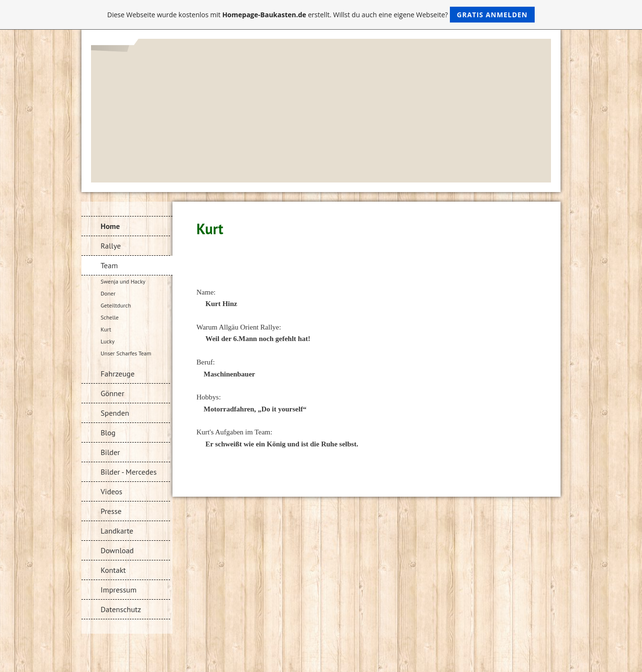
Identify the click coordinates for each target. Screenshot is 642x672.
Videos (111, 491)
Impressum (119, 590)
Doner (108, 293)
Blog (108, 433)
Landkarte (117, 531)
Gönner (112, 393)
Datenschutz (121, 609)
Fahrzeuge (118, 374)
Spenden (115, 413)
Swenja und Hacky (123, 281)
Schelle (110, 317)
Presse (111, 511)
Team (109, 265)
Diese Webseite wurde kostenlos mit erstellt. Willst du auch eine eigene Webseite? (321, 15)
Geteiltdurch (116, 305)
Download (117, 550)
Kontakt (113, 570)
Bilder (110, 452)
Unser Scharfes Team (126, 353)
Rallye (111, 246)
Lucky (108, 341)
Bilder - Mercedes (129, 472)
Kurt (106, 329)
